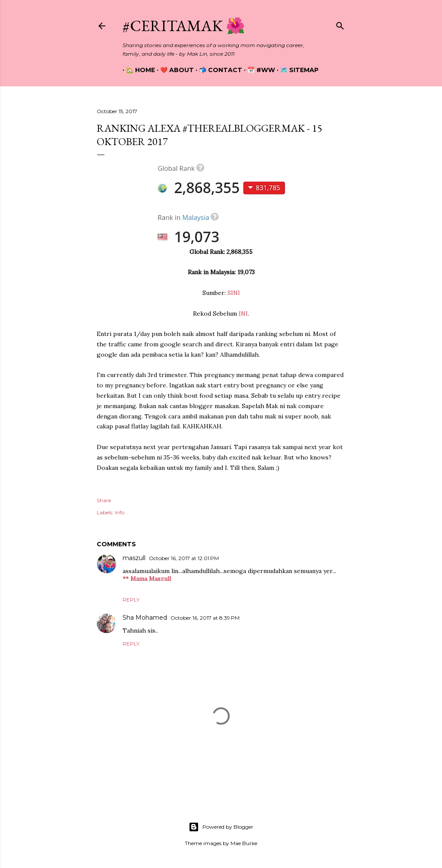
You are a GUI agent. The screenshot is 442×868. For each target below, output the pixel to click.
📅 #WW (258, 70)
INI (243, 314)
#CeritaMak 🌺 (184, 26)
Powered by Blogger (221, 827)
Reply (131, 600)
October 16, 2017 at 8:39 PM (205, 618)
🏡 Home (137, 70)
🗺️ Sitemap (296, 70)
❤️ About (174, 70)
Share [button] (104, 500)
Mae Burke (244, 843)
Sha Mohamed (145, 618)
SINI (234, 293)
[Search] (340, 24)
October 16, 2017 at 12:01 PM (184, 558)
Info (120, 512)
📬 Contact (217, 70)
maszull (134, 558)
